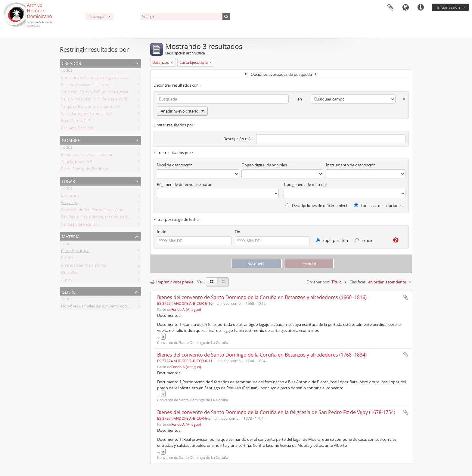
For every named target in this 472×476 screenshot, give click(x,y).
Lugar (68, 181)
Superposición (332, 240)
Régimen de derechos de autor (184, 184)
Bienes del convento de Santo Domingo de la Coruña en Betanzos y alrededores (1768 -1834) (262, 355)
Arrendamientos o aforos (84, 266)
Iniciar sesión (448, 7)
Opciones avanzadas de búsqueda (281, 74)
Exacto (364, 240)
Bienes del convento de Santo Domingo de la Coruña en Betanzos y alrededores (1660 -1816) (262, 297)
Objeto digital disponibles (264, 165)
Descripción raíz (237, 139)
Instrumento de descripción (351, 165)
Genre (69, 291)
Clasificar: (358, 282)
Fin (238, 232)
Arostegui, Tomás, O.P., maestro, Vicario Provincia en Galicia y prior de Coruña (130, 93)
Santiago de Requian (79, 225)
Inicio (162, 232)
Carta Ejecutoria (75, 252)
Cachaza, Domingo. (78, 129)
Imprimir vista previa (172, 282)
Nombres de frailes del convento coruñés (98, 307)
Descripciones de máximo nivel (316, 206)
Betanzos (69, 204)
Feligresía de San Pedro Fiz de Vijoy (92, 211)
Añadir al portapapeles (406, 297)
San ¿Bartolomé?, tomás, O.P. (87, 115)
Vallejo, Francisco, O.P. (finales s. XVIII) (95, 100)
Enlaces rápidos (421, 8)
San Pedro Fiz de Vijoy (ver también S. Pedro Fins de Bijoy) (113, 218)
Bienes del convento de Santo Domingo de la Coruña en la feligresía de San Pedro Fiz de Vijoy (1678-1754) (276, 412)
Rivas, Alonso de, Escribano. (86, 170)
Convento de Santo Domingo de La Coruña (99, 79)
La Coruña (70, 196)
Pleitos (67, 259)
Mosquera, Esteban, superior (87, 156)
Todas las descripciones (378, 206)
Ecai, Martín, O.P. (76, 122)
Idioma (405, 8)
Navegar (97, 16)
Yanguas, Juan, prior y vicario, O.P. (91, 107)
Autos (66, 281)
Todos (67, 71)
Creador (71, 63)
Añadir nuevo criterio (182, 111)
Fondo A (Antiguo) (186, 309)
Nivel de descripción (175, 165)
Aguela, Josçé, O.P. (77, 163)
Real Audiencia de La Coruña (86, 86)
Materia (71, 236)
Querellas (70, 274)
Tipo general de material (305, 184)
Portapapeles (390, 8)
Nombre (71, 140)
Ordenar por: (318, 282)
